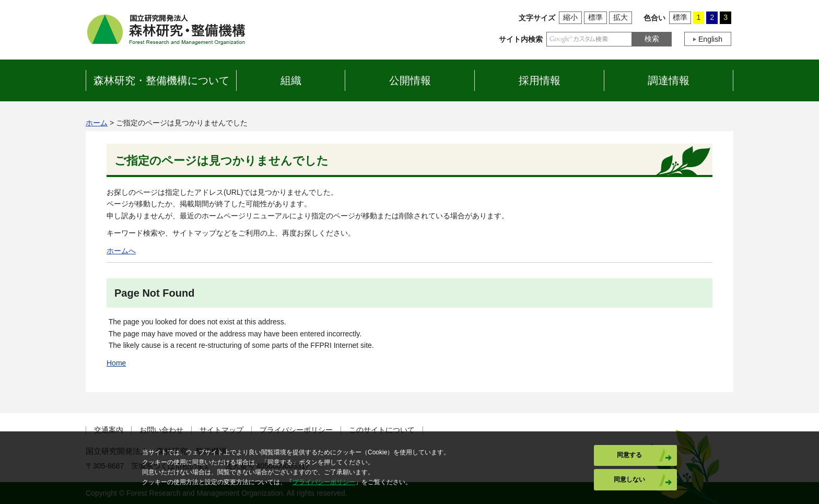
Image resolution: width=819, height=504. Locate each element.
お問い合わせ (161, 430)
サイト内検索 (521, 39)
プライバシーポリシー (296, 430)
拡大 (621, 17)
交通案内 (109, 430)
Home (116, 363)
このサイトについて (382, 430)
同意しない (629, 479)
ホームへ (121, 251)
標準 (595, 17)
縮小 (570, 17)
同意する (629, 455)
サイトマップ (221, 430)
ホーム (97, 123)
